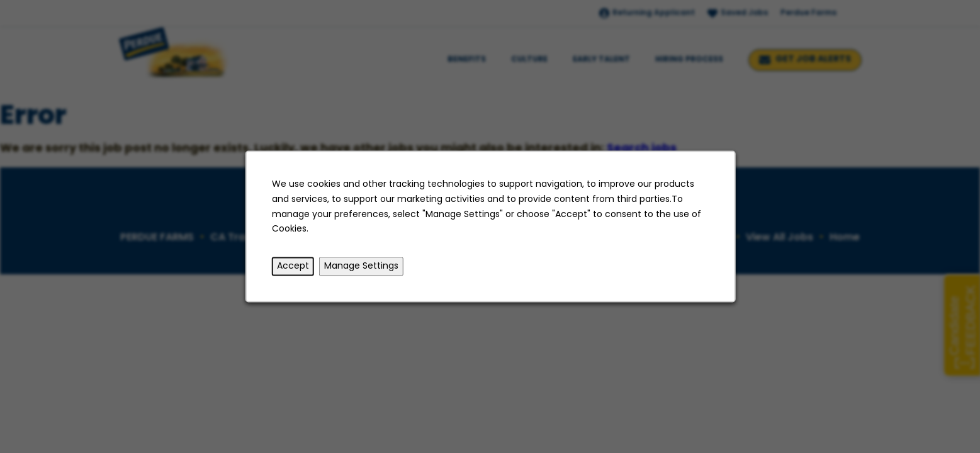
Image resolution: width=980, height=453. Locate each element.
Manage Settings (361, 266)
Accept (292, 266)
